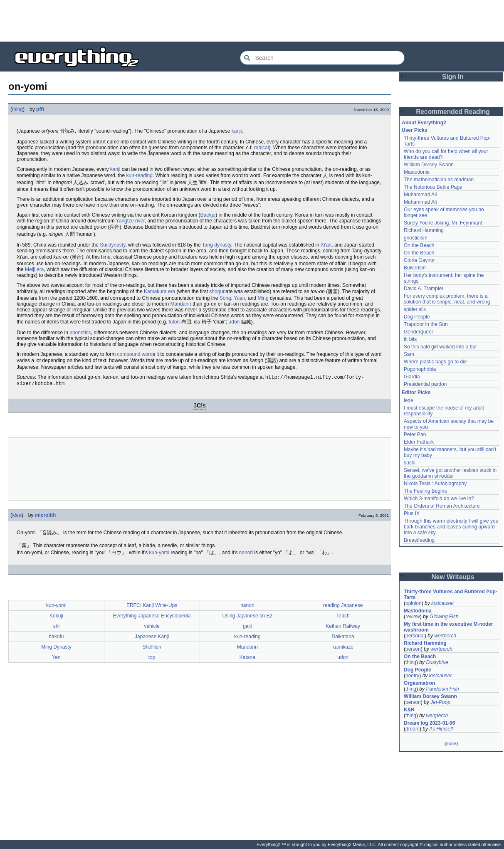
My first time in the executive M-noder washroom (449, 627)
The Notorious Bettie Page (433, 187)
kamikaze (343, 649)
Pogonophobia (420, 369)
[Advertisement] (252, 21)
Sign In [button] (453, 77)
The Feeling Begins (425, 491)
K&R (409, 710)
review (413, 617)
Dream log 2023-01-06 (429, 723)
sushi (410, 463)
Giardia (412, 377)
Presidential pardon (425, 384)
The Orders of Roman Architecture (442, 506)
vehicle (152, 628)
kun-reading (139, 175)
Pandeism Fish (442, 689)
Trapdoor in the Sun (426, 324)
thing (17, 109)
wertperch (445, 636)
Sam (409, 354)
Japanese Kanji (152, 638)
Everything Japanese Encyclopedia (152, 617)
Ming (263, 298)
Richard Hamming (424, 230)
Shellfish (152, 649)
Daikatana (343, 638)
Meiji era (34, 269)
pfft (40, 109)
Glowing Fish (444, 617)
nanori (246, 554)
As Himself (441, 729)
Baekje (208, 215)
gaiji (247, 628)
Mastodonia (417, 172)
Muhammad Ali (420, 195)
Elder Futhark (419, 442)
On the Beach (419, 245)
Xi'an (326, 245)
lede (409, 400)
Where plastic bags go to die (435, 362)
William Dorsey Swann (429, 165)
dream (413, 729)
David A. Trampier (424, 289)
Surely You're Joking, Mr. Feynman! (443, 223)
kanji (237, 131)
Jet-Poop (440, 702)
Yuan (239, 298)
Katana (247, 659)
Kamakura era (159, 291)
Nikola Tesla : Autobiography (435, 484)
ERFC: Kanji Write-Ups (152, 607)
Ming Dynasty (56, 649)
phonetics (80, 333)
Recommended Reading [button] (453, 112)
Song (225, 298)
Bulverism (415, 268)
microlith (46, 517)
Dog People (417, 317)
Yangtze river (130, 221)
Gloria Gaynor (419, 260)
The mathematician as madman (439, 180)
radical (261, 148)
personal (415, 636)
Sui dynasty (112, 245)
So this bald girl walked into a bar (440, 347)
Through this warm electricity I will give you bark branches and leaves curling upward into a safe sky (452, 527)
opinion (414, 603)
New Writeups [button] (453, 577)
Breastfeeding (419, 540)
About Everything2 (424, 123)
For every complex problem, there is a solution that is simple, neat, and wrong (447, 299)
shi (56, 628)
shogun (217, 291)
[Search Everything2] (322, 58)
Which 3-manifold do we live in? (439, 499)
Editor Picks (416, 392)
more (451, 743)
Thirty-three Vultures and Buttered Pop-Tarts (451, 595)
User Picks (414, 130)
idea (17, 517)
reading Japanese (343, 607)
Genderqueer (419, 332)
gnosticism (416, 238)
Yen (56, 659)
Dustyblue (437, 662)
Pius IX (412, 513)
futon (174, 322)
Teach (343, 617)
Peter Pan (415, 434)
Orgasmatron (419, 683)
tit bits (410, 339)
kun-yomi (159, 554)
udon (234, 322)
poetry (412, 676)
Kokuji (56, 617)
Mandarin (181, 304)
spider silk (415, 309)
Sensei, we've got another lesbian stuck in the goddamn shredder (451, 473)
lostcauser (443, 603)
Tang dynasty (217, 245)
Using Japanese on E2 (248, 617)
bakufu (56, 638)
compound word (135, 354)
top (152, 659)
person (413, 649)
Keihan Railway (343, 628)
